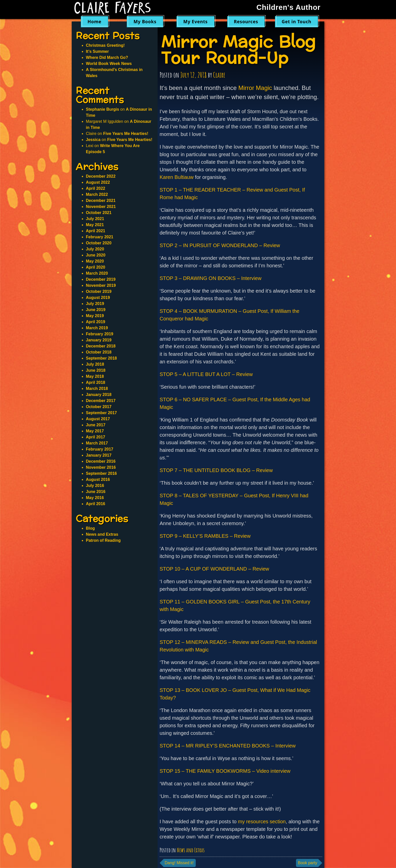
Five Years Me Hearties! (126, 134)
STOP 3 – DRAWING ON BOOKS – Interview (211, 278)
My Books (145, 21)
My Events (195, 21)
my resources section (262, 822)
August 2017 (98, 419)
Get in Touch (296, 21)
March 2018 (97, 389)
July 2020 (95, 249)
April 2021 (95, 231)
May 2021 (95, 225)
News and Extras (191, 850)
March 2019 (97, 328)
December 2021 (101, 201)
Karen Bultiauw (177, 177)
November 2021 (101, 207)
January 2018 (99, 395)
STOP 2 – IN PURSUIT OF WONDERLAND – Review (220, 245)
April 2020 (95, 267)
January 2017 (99, 455)
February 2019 (100, 334)
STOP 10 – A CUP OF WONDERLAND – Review (214, 569)
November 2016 (101, 467)
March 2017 (97, 443)
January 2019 (99, 340)
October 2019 (99, 291)
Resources (246, 21)
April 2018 (95, 382)
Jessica (93, 140)
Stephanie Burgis (103, 109)
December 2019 (101, 279)
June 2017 (96, 425)
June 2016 (96, 492)
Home (94, 21)
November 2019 (101, 285)
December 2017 (101, 401)
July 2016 (95, 486)
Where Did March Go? (107, 57)
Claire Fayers (116, 8)
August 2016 (98, 479)
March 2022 (97, 194)
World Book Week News (109, 64)
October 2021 (99, 213)
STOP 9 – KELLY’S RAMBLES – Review (205, 536)
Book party (308, 863)
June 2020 (96, 255)
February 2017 (100, 449)
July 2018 (95, 364)
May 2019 (95, 316)
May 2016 (95, 498)
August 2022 (98, 182)
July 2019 (95, 304)
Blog (90, 528)
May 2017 (95, 431)
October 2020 (99, 243)
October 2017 (99, 407)
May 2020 (95, 261)
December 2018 (101, 346)
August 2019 (98, 298)
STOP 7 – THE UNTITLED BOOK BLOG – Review (216, 470)
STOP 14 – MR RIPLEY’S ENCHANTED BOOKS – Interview (228, 746)
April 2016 (95, 504)
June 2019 (96, 310)
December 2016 (101, 461)
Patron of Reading (103, 540)
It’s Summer (97, 51)
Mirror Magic (255, 88)
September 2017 (101, 413)
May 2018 (95, 376)
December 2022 (101, 176)
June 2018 (96, 370)
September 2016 (101, 473)
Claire (219, 75)
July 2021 (95, 219)
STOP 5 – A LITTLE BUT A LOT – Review (206, 374)
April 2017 (95, 437)
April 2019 (95, 322)
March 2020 (97, 273)
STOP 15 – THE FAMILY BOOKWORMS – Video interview (225, 771)
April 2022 (95, 188)
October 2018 (99, 352)
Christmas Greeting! (105, 45)
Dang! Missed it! (179, 863)
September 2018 (101, 358)
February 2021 (100, 237)
